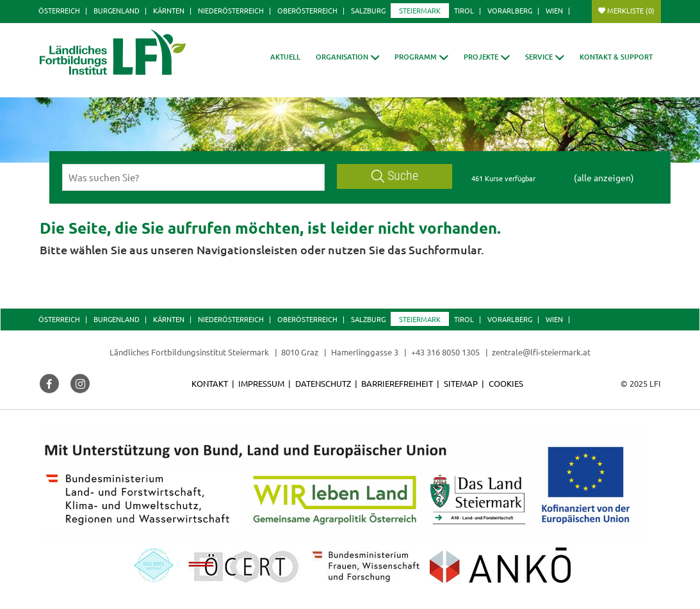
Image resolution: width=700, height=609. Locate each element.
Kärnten (169, 10)
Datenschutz (323, 383)
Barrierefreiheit (397, 383)
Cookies (506, 383)
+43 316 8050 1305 (445, 352)
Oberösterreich (307, 10)
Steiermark (420, 10)
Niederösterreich (231, 10)
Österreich (59, 10)
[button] (348, 57)
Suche (395, 176)
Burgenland (117, 10)
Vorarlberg (510, 10)
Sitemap (461, 383)
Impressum (261, 383)
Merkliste (631, 10)
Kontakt (210, 383)
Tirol (464, 10)
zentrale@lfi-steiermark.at (541, 352)
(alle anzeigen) (604, 177)
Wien (554, 10)
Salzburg (368, 10)
